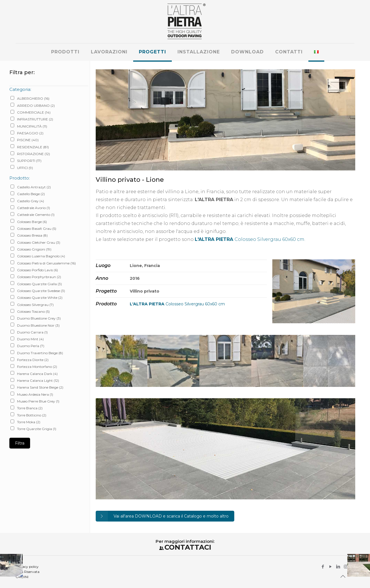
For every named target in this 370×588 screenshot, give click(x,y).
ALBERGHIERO (33, 98)
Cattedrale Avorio (34, 208)
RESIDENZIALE (33, 147)
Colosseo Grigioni (34, 249)
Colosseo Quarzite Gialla (39, 284)
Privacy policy (27, 567)
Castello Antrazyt (34, 187)
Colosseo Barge (32, 222)
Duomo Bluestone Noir (38, 325)
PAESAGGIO (30, 133)
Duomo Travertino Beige (40, 353)
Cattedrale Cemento (36, 215)
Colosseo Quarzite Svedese (41, 291)
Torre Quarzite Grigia (37, 429)
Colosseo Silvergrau (35, 305)
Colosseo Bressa (32, 235)
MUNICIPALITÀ (32, 126)
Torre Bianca (30, 408)
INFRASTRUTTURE (35, 119)
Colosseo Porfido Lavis (37, 270)
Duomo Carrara (32, 332)
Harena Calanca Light (38, 380)
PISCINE (28, 140)
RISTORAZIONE (34, 154)
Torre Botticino (32, 415)
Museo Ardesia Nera (35, 394)
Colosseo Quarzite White (40, 298)
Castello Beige (31, 194)
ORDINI (22, 577)
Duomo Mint (30, 339)
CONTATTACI (188, 547)
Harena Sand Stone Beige (40, 387)
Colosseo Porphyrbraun (39, 277)
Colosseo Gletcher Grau (39, 242)
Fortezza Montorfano (37, 367)
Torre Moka (29, 422)
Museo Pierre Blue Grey (38, 401)
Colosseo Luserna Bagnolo (41, 256)
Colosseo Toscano (33, 311)
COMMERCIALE (34, 112)
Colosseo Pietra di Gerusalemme (46, 263)
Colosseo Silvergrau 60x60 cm (250, 239)
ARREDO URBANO (36, 106)
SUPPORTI (29, 161)
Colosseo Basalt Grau (37, 229)
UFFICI (25, 168)
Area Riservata (28, 572)
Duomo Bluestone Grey (39, 318)
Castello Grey (31, 201)
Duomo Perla (31, 346)
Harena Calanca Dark (37, 374)
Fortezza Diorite (33, 360)
